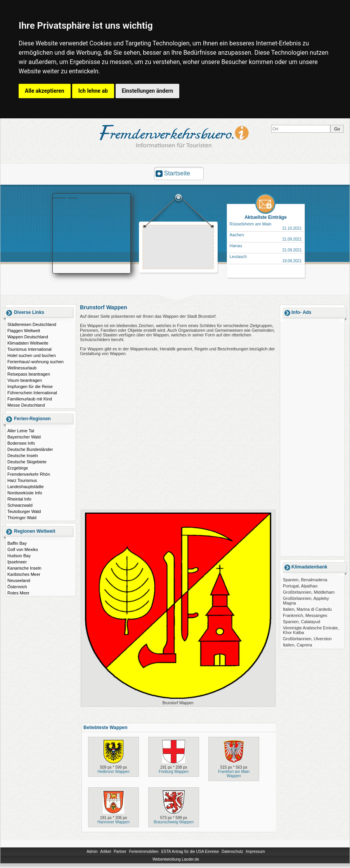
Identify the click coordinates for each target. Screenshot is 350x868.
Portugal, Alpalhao (300, 586)
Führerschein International (32, 393)
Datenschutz (232, 852)
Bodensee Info (21, 443)
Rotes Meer (18, 593)
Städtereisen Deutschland (32, 324)
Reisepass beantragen (29, 374)
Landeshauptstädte (26, 487)
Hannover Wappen (113, 822)
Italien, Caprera (297, 645)
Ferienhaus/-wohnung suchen (36, 362)
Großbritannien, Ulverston (307, 639)
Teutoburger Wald (24, 511)
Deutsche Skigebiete (27, 462)
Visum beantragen (25, 380)
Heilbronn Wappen (113, 772)
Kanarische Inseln (24, 568)
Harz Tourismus (22, 480)
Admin (92, 852)
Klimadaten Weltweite (28, 343)
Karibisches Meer (24, 574)
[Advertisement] (178, 248)
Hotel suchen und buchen (32, 355)
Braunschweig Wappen (173, 822)
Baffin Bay (17, 543)
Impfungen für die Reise (30, 386)
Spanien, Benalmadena (305, 580)
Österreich (17, 587)
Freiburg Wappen (174, 772)
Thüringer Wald (22, 518)
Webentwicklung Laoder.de (176, 859)
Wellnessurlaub (22, 368)
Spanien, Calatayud (301, 622)
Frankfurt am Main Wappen (234, 774)
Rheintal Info (19, 499)
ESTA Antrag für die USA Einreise (190, 852)
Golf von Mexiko (23, 549)
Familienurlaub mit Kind (30, 399)
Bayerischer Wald (24, 437)
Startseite (177, 173)
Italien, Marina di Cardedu (307, 609)
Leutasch (238, 256)
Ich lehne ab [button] (93, 91)
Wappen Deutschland (28, 337)
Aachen (237, 235)
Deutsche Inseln (23, 456)
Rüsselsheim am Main (251, 224)
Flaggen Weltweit (24, 331)
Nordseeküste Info (25, 493)
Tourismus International (29, 349)
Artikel (106, 852)
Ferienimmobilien (144, 852)
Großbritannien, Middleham (309, 592)
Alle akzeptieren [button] (45, 91)
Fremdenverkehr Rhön (29, 474)
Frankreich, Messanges (305, 615)
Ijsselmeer (17, 562)
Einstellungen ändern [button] (148, 91)
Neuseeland (19, 580)
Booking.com (65, 196)
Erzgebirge (18, 468)
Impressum (255, 852)
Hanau (236, 246)
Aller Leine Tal (21, 431)
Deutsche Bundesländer (30, 449)
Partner (120, 852)
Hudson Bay (19, 556)
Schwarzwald (20, 505)
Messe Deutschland (26, 405)
